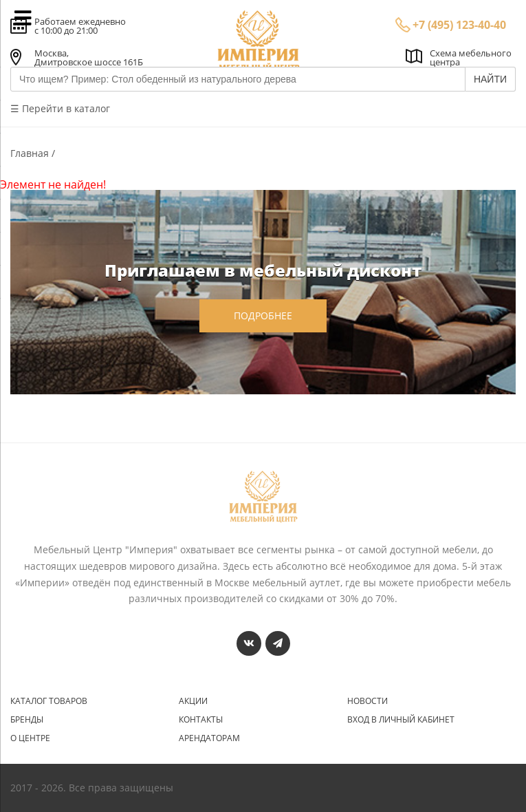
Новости (368, 701)
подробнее (263, 316)
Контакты (201, 720)
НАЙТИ (490, 79)
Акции (193, 701)
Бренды (27, 720)
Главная (31, 153)
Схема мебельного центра (471, 57)
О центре (30, 738)
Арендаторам (209, 738)
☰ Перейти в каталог (60, 108)
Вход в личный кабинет (401, 720)
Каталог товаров (49, 701)
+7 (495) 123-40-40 (459, 25)
